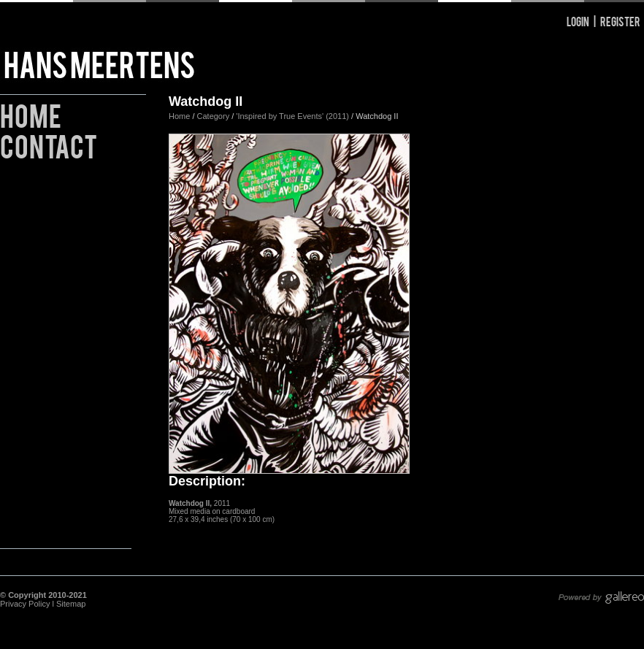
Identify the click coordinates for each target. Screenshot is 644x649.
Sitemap (71, 604)
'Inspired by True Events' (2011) (292, 116)
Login (578, 21)
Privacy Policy (25, 604)
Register (620, 21)
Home (31, 114)
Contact (49, 144)
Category (215, 116)
